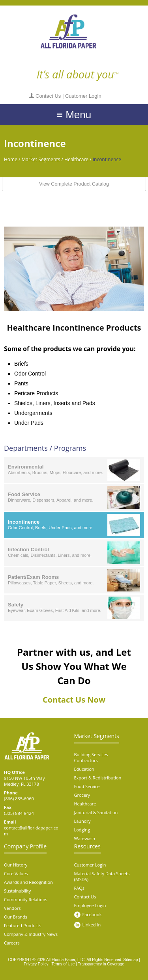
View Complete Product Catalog (74, 184)
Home (11, 159)
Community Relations (26, 899)
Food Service (87, 786)
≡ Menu (74, 115)
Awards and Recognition (28, 882)
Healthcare (76, 159)
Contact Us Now (74, 700)
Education (84, 769)
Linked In (92, 925)
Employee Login (90, 905)
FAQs (79, 888)
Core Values (16, 873)
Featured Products (23, 925)
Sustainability (17, 891)
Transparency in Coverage (101, 964)
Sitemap (131, 960)
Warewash (85, 838)
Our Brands (16, 917)
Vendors (12, 908)
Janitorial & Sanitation (96, 812)
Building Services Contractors (91, 757)
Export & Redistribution (98, 778)
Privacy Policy (36, 964)
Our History (16, 865)
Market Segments (41, 159)
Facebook (92, 914)
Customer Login (83, 96)
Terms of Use (63, 964)
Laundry (82, 821)
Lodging (82, 830)
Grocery (82, 795)
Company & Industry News (31, 934)
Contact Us (48, 96)
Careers (12, 943)
